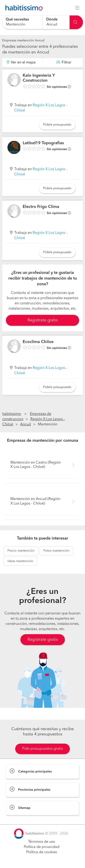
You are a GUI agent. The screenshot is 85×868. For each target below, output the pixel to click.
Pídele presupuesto (57, 125)
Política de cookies (42, 852)
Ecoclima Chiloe (38, 342)
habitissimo (12, 414)
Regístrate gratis (43, 640)
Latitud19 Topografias (43, 143)
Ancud (25, 424)
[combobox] (22, 22)
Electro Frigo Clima (41, 207)
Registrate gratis (43, 320)
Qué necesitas (17, 20)
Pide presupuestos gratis (42, 749)
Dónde (52, 20)
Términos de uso (42, 842)
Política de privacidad (42, 847)
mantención (21, 551)
